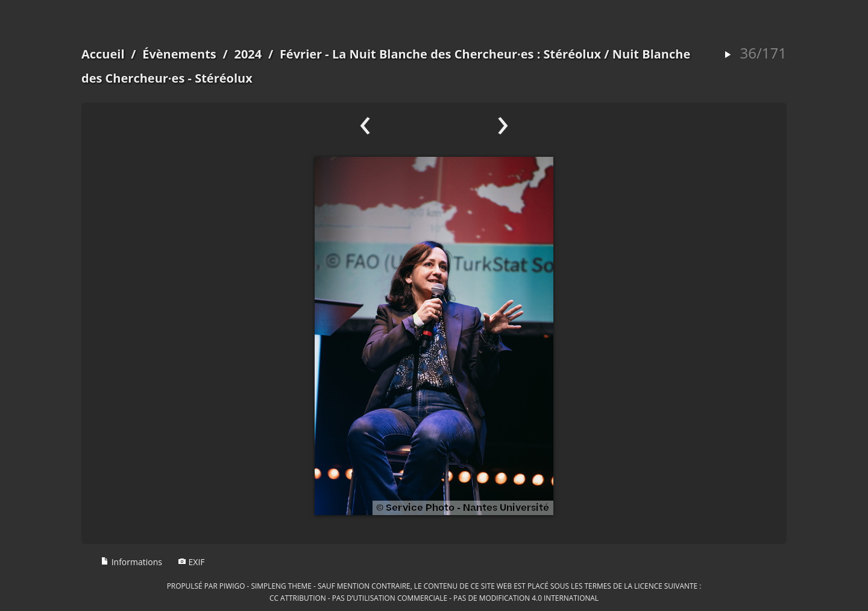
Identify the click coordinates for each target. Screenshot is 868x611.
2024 (248, 54)
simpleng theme (281, 586)
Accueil (103, 54)
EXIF (191, 562)
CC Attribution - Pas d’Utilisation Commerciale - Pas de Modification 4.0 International (434, 598)
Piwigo (232, 586)
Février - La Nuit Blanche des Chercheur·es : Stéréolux (440, 54)
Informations (131, 562)
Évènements (179, 54)
